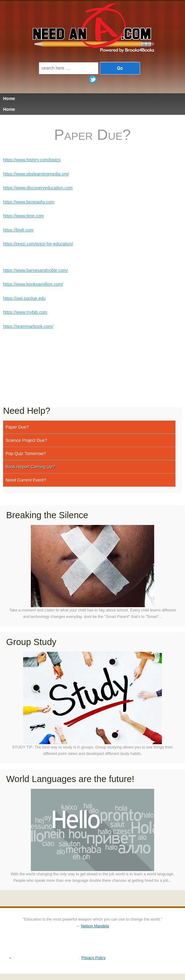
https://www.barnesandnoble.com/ (35, 270)
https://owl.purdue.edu (24, 298)
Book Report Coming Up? (30, 467)
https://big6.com (18, 230)
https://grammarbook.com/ (28, 326)
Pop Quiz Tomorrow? (26, 454)
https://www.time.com (23, 216)
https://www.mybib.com (25, 312)
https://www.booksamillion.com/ (33, 284)
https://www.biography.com (29, 202)
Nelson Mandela (95, 926)
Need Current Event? (26, 480)
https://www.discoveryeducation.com (38, 188)
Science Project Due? (26, 440)
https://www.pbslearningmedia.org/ (36, 174)
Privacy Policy (93, 958)
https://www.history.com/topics (32, 160)
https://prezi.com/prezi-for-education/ (38, 244)
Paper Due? (17, 427)
